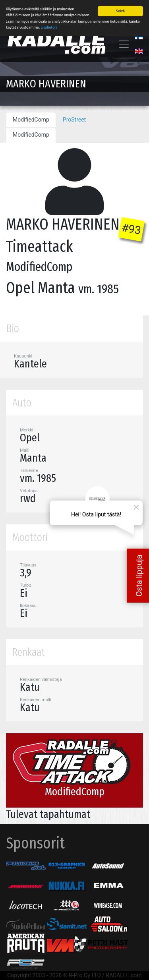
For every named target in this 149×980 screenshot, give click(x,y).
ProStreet (74, 119)
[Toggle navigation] (124, 44)
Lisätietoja (49, 27)
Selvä (120, 11)
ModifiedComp (31, 119)
